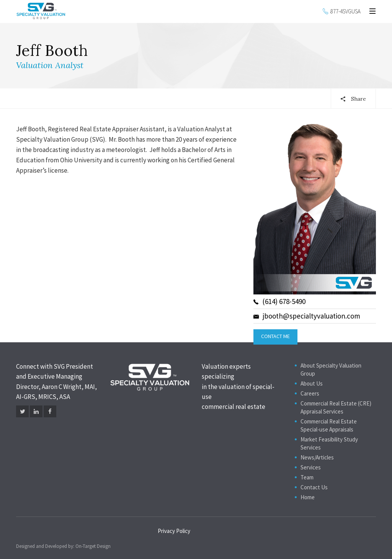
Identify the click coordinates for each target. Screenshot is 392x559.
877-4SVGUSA (345, 11)
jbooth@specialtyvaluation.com (307, 316)
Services (311, 467)
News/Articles (317, 457)
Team (307, 477)
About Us (312, 383)
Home (308, 497)
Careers (310, 393)
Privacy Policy (174, 531)
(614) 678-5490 (279, 301)
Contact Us (314, 487)
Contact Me (275, 336)
